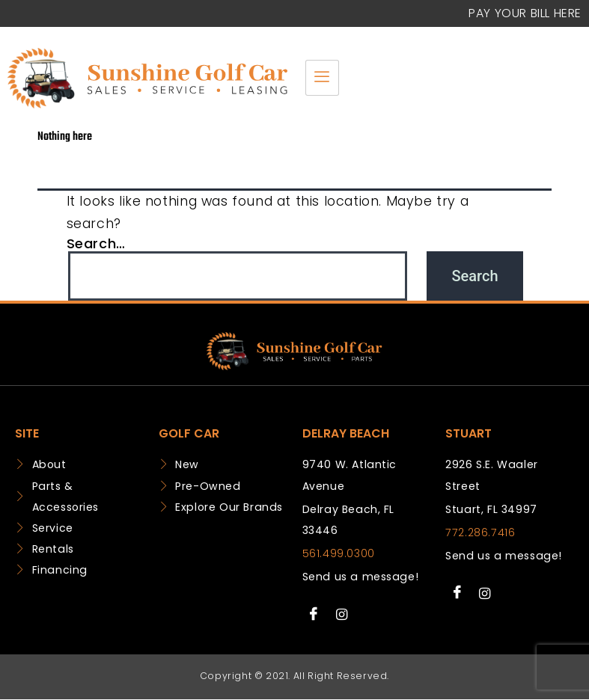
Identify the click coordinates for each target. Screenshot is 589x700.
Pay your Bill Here (525, 13)
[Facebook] (314, 614)
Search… (96, 243)
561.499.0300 (339, 553)
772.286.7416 (480, 532)
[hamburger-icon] (322, 78)
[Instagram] (341, 614)
